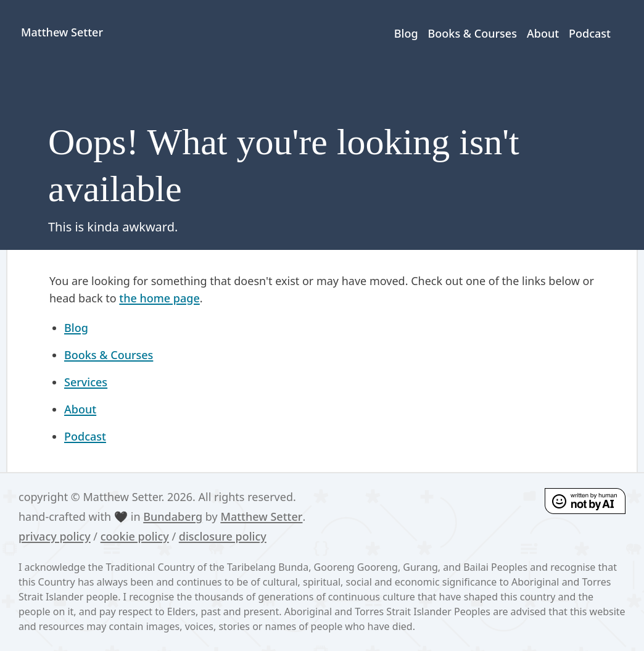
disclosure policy (223, 536)
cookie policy (135, 536)
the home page (159, 298)
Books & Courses (473, 33)
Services (86, 382)
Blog (406, 33)
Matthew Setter (261, 516)
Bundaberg (173, 516)
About (543, 33)
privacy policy (55, 536)
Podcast (590, 33)
